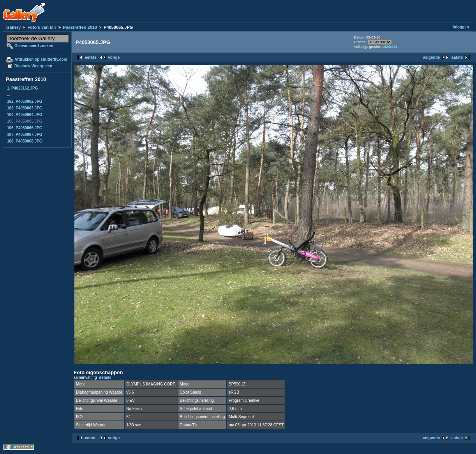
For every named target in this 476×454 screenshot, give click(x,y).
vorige (114, 57)
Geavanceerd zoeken (34, 46)
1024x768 (390, 47)
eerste (91, 57)
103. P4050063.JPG (25, 108)
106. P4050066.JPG (25, 128)
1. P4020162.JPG (23, 88)
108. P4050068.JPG (25, 141)
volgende (431, 57)
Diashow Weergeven (33, 66)
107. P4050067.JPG (25, 135)
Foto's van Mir (42, 27)
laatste (457, 57)
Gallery (13, 27)
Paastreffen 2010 (80, 27)
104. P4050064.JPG (25, 115)
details (105, 377)
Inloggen (461, 27)
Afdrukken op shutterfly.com (41, 59)
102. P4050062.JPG (25, 101)
